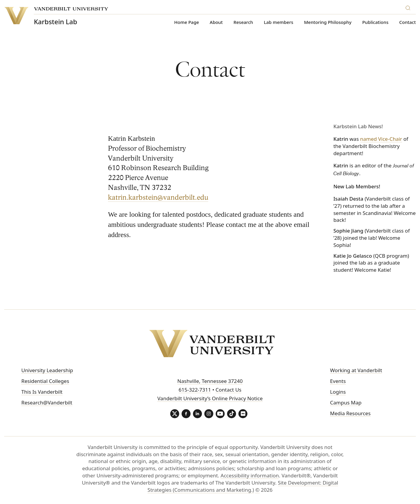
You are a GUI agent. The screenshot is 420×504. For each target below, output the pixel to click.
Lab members (279, 22)
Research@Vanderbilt (47, 403)
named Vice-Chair (381, 139)
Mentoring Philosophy (328, 22)
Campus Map (346, 403)
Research (243, 22)
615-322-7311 (195, 390)
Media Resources (350, 413)
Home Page (187, 22)
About (216, 22)
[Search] (409, 7)
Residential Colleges (45, 381)
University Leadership (47, 370)
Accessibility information (250, 475)
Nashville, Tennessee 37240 (210, 381)
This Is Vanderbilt (42, 392)
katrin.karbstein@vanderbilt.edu (158, 198)
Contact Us (228, 390)
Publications (375, 22)
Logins (338, 392)
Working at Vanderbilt (356, 370)
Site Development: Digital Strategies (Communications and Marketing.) (243, 486)
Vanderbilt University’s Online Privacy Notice (210, 398)
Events (338, 381)
